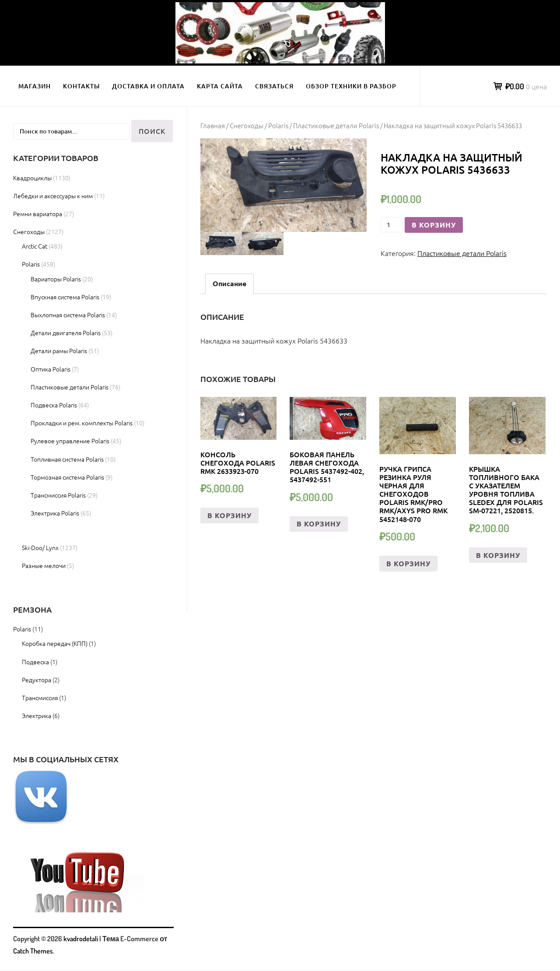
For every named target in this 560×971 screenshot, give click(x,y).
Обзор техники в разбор (351, 86)
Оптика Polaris (51, 369)
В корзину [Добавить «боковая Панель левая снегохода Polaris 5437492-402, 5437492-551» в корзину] (319, 524)
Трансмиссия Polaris (58, 495)
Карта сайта (220, 86)
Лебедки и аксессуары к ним (53, 196)
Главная (213, 125)
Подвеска (35, 662)
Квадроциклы (32, 178)
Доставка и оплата (148, 86)
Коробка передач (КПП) (55, 643)
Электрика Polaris (55, 513)
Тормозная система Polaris (67, 477)
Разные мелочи (44, 565)
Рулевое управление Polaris (70, 441)
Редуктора (37, 680)
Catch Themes (33, 951)
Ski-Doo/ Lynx (40, 547)
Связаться (274, 86)
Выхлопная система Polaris (68, 315)
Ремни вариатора (38, 214)
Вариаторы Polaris (56, 279)
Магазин (35, 86)
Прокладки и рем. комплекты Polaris (82, 423)
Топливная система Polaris (67, 459)
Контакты (81, 86)
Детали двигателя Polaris (66, 333)
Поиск (152, 131)
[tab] (229, 284)
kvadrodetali (81, 939)
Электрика (37, 715)
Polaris (278, 125)
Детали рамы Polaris (59, 351)
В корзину (434, 225)
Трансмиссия (40, 698)
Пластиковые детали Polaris (336, 125)
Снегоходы (247, 125)
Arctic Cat (35, 246)
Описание (229, 283)
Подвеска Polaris (54, 405)
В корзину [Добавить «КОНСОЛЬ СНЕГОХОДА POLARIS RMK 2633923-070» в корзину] (229, 515)
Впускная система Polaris (65, 297)
